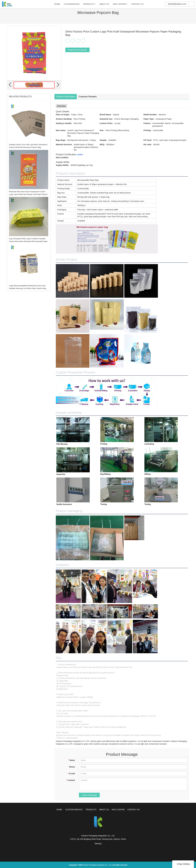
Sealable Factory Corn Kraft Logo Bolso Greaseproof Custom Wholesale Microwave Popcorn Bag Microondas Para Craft (28, 147)
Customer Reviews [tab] (88, 97)
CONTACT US (136, 5)
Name (72, 760)
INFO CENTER (118, 5)
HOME (56, 5)
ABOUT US (103, 5)
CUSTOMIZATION (71, 5)
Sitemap (98, 844)
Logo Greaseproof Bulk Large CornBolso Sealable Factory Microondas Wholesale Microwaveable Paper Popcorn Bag (28, 241)
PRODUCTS (88, 5)
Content (71, 780)
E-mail (71, 774)
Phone (72, 767)
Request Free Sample (77, 50)
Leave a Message (89, 795)
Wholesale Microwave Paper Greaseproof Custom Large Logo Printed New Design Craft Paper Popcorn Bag (28, 194)
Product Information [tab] (66, 97)
